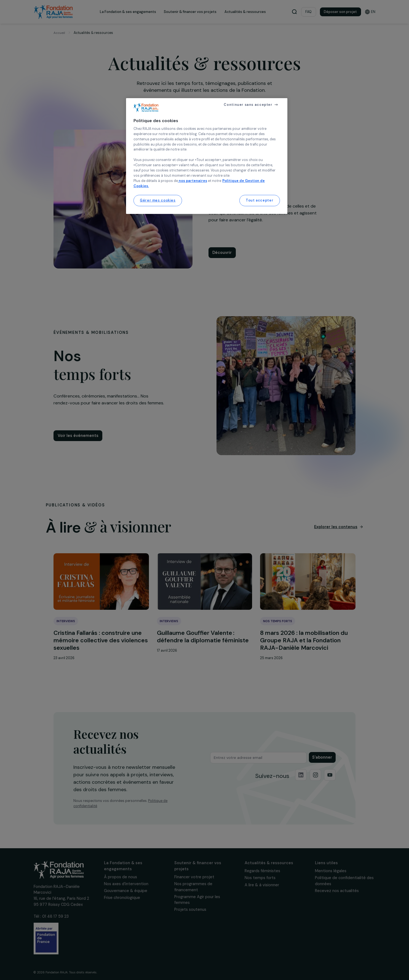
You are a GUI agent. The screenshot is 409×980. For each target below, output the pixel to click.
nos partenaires (193, 181)
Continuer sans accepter (248, 105)
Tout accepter (260, 200)
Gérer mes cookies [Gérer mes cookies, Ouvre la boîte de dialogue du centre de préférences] (158, 200)
